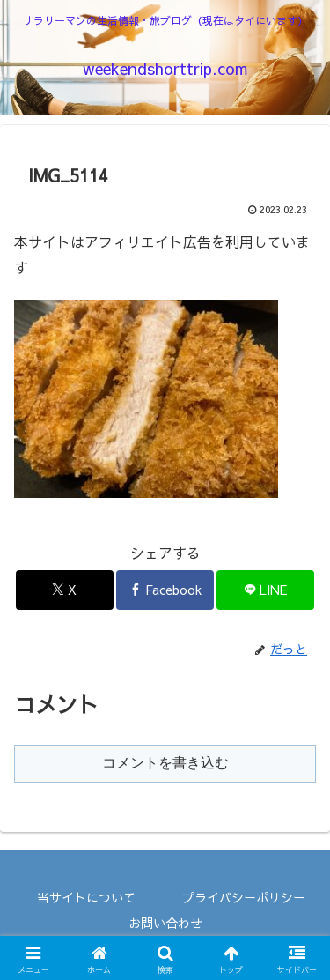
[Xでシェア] (65, 590)
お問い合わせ (165, 923)
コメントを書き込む (165, 763)
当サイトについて (86, 897)
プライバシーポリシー (244, 897)
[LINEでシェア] (265, 590)
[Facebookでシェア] (165, 590)
